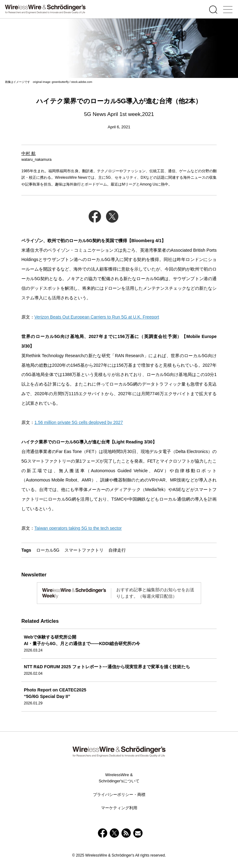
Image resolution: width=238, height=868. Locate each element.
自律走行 (117, 550)
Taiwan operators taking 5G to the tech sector (78, 528)
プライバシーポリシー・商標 (119, 795)
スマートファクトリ (84, 550)
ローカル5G (48, 550)
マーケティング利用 (119, 808)
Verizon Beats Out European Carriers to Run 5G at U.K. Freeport (97, 317)
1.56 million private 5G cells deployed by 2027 (79, 422)
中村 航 (29, 153)
